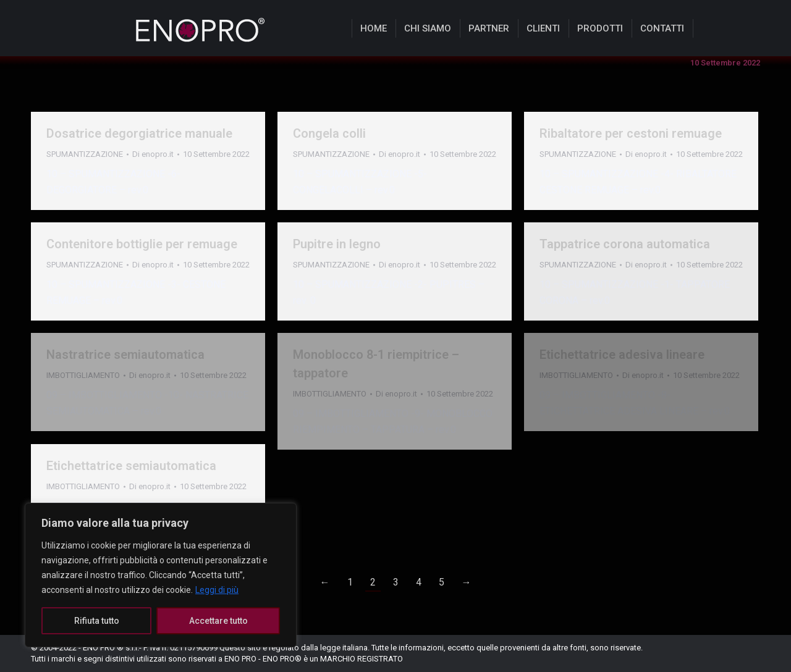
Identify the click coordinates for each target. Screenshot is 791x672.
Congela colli (329, 133)
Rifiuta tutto (97, 621)
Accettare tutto (218, 621)
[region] (161, 575)
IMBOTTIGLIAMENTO (576, 375)
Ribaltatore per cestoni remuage (631, 133)
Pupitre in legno (337, 244)
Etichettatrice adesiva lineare (622, 355)
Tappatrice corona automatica (625, 244)
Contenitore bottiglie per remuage (142, 244)
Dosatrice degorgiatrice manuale (139, 133)
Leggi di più (217, 590)
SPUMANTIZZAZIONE (85, 154)
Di (153, 154)
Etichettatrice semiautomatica (131, 466)
